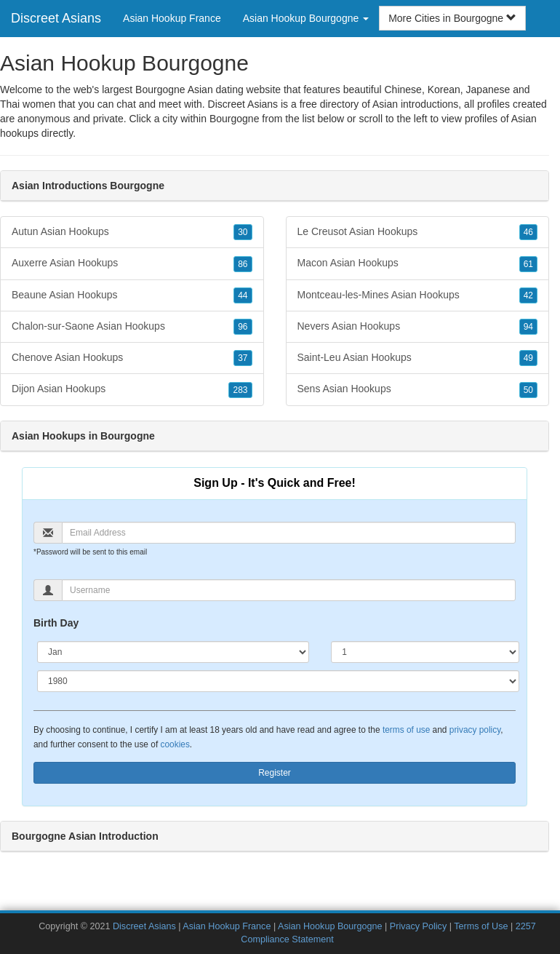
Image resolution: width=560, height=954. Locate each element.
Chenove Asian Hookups (132, 358)
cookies (175, 744)
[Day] (425, 652)
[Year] (278, 681)
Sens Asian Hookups (418, 389)
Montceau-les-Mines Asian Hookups (418, 295)
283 (240, 390)
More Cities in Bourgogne (452, 18)
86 (243, 264)
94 (528, 327)
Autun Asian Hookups (132, 232)
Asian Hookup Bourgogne (330, 926)
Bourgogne (235, 119)
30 (243, 232)
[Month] (173, 652)
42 (528, 295)
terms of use (406, 730)
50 (528, 390)
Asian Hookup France (172, 18)
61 (528, 264)
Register (275, 773)
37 (243, 358)
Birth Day (56, 623)
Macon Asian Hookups (418, 263)
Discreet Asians (56, 18)
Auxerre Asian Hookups (132, 263)
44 (243, 295)
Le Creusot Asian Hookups (418, 232)
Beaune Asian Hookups (132, 295)
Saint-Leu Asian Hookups (418, 358)
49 (528, 358)
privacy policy (475, 730)
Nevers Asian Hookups (418, 327)
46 (528, 232)
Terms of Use (481, 926)
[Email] (289, 533)
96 (243, 327)
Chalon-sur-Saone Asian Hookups (132, 327)
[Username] (289, 590)
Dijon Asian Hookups (132, 389)
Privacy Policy (418, 926)
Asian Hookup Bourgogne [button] (306, 18)
